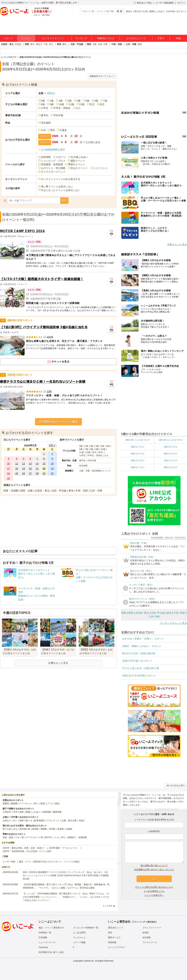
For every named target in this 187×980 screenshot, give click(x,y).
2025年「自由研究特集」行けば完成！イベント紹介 (27, 851)
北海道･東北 (142, 613)
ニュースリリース (47, 942)
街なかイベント (79, 168)
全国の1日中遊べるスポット (137, 661)
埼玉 (51, 44)
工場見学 (7, 812)
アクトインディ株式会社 (144, 922)
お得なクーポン (10, 821)
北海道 (18, 44)
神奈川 (39, 44)
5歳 (87, 101)
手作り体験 (18, 812)
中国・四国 (117, 44)
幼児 (102, 104)
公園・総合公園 (69, 821)
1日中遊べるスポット (177, 11)
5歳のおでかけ (171, 454)
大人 (78, 108)
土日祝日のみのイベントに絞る (58, 422)
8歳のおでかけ (138, 467)
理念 (110, 933)
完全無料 (46, 123)
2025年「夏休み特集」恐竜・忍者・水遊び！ (24, 848)
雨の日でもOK (141, 11)
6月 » (52, 445)
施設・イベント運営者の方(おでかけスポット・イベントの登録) (49, 862)
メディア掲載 (79, 942)
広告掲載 (43, 938)
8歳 (43, 104)
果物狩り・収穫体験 (77, 837)
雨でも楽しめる (10, 829)
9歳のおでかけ (171, 467)
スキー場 (19, 837)
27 (30, 473)
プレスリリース (150, 942)
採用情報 (112, 942)
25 (17, 473)
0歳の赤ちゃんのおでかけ (138, 440)
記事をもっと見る (58, 663)
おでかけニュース (136, 38)
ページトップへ (176, 786)
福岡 (140, 44)
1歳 (52, 101)
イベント (26, 38)
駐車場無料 (40, 821)
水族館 (69, 829)
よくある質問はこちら (154, 891)
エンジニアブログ (116, 947)
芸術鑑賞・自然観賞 (52, 164)
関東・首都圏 (11, 491)
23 (52, 468)
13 (30, 464)
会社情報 (146, 938)
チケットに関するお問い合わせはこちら (154, 887)
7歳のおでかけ (171, 460)
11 (17, 464)
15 (44, 464)
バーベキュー (26, 804)
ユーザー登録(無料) (165, 3)
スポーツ (61, 157)
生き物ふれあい (79, 157)
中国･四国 (179, 613)
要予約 (45, 115)
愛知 (64, 44)
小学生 (45, 108)
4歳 (78, 101)
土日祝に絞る (93, 142)
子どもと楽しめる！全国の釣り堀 (140, 668)
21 (37, 468)
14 (37, 464)
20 (30, 468)
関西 (89, 44)
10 (9, 464)
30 (52, 473)
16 (52, 464)
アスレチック (53, 821)
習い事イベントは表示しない (57, 186)
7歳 (105, 101)
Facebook (43, 947)
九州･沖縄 (154, 617)
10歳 (61, 104)
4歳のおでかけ (138, 454)
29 (44, 473)
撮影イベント (78, 161)
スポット (9, 38)
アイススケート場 (34, 837)
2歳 (61, 101)
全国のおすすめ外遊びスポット (139, 676)
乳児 (92, 104)
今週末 (63, 130)
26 (24, 473)
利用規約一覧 (45, 933)
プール (50, 804)
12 (24, 464)
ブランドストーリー (152, 928)
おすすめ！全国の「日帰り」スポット (143, 639)
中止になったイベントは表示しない (61, 190)
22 (44, 468)
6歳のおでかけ (138, 460)
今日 (43, 130)
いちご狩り (61, 837)
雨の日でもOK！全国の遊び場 (139, 653)
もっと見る (108, 906)
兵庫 (105, 44)
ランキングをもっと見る (173, 623)
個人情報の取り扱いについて (154, 866)
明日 (53, 130)
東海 (59, 44)
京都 (100, 44)
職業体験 (57, 812)
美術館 (61, 829)
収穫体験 (47, 812)
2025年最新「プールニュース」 (64, 848)
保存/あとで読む (143, 3)
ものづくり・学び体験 (53, 168)
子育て (161, 38)
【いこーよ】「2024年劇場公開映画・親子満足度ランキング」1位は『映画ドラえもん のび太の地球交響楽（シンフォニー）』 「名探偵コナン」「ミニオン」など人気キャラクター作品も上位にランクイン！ (66, 897)
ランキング (81, 38)
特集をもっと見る (177, 244)
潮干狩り (49, 837)
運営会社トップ (115, 928)
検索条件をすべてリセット (102, 76)
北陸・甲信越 (77, 44)
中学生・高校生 (62, 108)
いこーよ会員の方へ (154, 895)
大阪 (94, 44)
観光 (57, 804)
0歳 (43, 101)
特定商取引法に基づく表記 (51, 952)
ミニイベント (100, 168)
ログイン (181, 3)
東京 (32, 44)
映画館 (35, 829)
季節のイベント (77, 164)
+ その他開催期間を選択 (52, 150)
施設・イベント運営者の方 (51, 928)
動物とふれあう (157, 11)
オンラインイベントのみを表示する (61, 179)
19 (24, 468)
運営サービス (114, 938)
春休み (129, 11)
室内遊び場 (25, 829)
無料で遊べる (26, 821)
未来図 (145, 933)
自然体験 (46, 157)
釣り (36, 804)
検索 (64, 201)
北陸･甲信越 (158, 613)
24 (9, 473)
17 (9, 468)
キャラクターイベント (53, 172)
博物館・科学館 (48, 829)
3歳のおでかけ (171, 447)
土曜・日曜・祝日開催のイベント (95, 471)
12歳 (82, 104)
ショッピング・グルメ (53, 161)
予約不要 (58, 115)
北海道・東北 (7, 44)
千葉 (45, 44)
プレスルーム (79, 938)
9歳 (52, 104)
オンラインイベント (53, 38)
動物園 (14, 804)
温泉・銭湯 (8, 837)
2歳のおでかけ (138, 447)
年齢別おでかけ (106, 38)
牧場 (43, 804)
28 (37, 473)
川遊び (82, 821)
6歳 (96, 101)
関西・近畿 (27, 491)
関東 (27, 44)
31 (9, 478)
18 (17, 468)
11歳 (72, 104)
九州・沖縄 (131, 44)
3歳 (70, 101)
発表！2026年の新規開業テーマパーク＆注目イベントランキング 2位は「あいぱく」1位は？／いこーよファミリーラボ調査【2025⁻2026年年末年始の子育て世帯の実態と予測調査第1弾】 (66, 876)
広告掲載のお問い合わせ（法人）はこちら (154, 870)
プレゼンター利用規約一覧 (86, 928)
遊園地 (6, 804)
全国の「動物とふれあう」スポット (142, 646)
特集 (178, 38)
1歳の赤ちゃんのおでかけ (171, 440)
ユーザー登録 (9, 862)
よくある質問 (79, 933)
